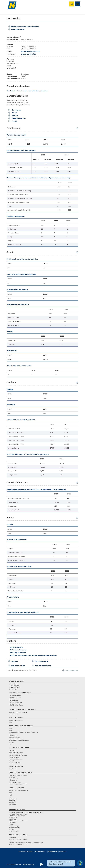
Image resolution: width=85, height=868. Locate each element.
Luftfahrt (11, 824)
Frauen (11, 730)
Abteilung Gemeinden (18, 653)
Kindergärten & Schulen (15, 697)
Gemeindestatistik (17, 29)
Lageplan (14, 661)
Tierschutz (12, 744)
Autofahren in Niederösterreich (17, 816)
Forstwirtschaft (13, 777)
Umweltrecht (12, 802)
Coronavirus (12, 751)
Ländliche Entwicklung (15, 782)
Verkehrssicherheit (14, 831)
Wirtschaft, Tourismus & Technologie (19, 844)
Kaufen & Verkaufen (14, 686)
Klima (10, 796)
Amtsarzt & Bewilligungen (16, 752)
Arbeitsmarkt (12, 838)
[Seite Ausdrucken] (41, 865)
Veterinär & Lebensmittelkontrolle (18, 784)
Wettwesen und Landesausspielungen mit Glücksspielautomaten (26, 843)
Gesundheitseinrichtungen (16, 754)
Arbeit (12, 113)
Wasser (11, 806)
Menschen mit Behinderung (16, 739)
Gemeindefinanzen (17, 118)
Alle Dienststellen (18, 666)
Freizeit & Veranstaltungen (16, 721)
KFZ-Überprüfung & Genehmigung (18, 821)
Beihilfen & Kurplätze (14, 762)
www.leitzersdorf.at (28, 54)
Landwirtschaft (13, 781)
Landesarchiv (12, 699)
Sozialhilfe (12, 761)
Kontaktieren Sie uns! (43, 666)
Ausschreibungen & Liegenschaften (18, 839)
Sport (10, 722)
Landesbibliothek (13, 701)
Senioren (11, 742)
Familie (13, 121)
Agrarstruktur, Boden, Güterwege (18, 775)
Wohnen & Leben (13, 689)
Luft (10, 797)
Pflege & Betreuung (14, 757)
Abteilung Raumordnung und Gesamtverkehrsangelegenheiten (33, 655)
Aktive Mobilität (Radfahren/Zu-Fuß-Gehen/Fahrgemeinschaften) (26, 812)
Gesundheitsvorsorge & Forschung (18, 756)
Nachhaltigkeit (13, 799)
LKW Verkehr (12, 823)
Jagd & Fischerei (13, 779)
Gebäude (13, 116)
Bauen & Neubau (13, 684)
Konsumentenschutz (14, 737)
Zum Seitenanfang (70, 670)
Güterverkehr (12, 819)
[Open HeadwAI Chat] (80, 863)
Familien (11, 729)
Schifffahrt (12, 829)
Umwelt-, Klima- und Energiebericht (18, 791)
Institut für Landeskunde (15, 702)
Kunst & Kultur (13, 769)
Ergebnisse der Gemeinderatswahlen (24, 27)
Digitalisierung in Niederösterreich (18, 712)
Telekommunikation (14, 714)
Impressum (53, 852)
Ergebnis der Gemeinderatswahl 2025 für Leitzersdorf (27, 91)
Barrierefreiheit (26, 852)
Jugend (11, 734)
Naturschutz (12, 801)
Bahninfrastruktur (14, 817)
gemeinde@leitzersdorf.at (30, 51)
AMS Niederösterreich (18, 650)
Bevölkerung (15, 110)
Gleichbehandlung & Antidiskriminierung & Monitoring (23, 732)
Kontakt (63, 852)
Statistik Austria (16, 647)
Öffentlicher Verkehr (14, 828)
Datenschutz (41, 852)
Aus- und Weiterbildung (15, 696)
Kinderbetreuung (13, 736)
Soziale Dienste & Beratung (16, 759)
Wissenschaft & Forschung (16, 706)
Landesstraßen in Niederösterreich (18, 814)
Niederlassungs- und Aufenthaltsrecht (19, 741)
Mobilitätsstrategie (14, 826)
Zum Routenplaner (42, 661)
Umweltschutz (13, 804)
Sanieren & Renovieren (15, 687)
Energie (11, 794)
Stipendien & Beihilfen (15, 704)
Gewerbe (11, 841)
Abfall (10, 792)
